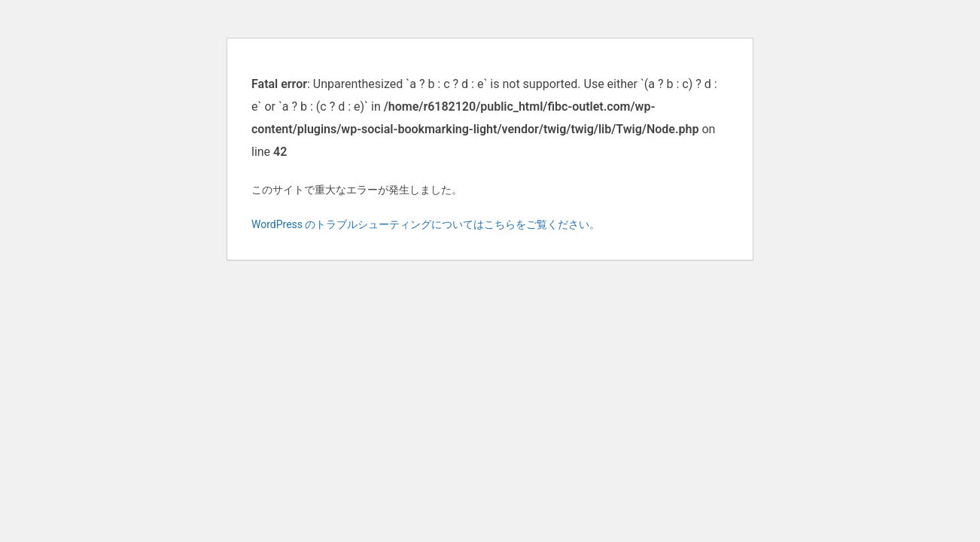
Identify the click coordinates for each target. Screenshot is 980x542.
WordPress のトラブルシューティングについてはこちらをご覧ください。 (426, 224)
